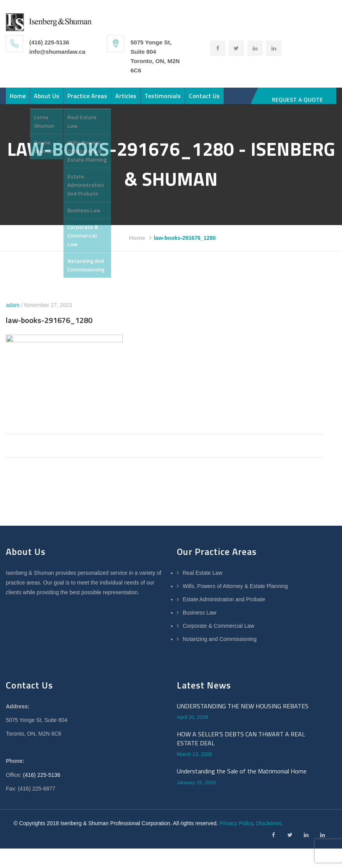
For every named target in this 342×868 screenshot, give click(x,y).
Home (18, 100)
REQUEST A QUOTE (297, 99)
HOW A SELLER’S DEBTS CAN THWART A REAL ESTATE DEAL (241, 746)
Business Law (199, 620)
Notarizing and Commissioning (220, 647)
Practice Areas (87, 100)
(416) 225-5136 (42, 783)
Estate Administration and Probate (224, 607)
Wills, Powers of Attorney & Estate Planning (235, 594)
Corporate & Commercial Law (219, 634)
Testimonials (163, 100)
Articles (126, 100)
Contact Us (204, 100)
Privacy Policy (236, 831)
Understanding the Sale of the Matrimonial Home (242, 779)
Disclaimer (269, 831)
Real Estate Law (203, 581)
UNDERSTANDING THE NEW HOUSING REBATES (243, 714)
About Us (47, 100)
